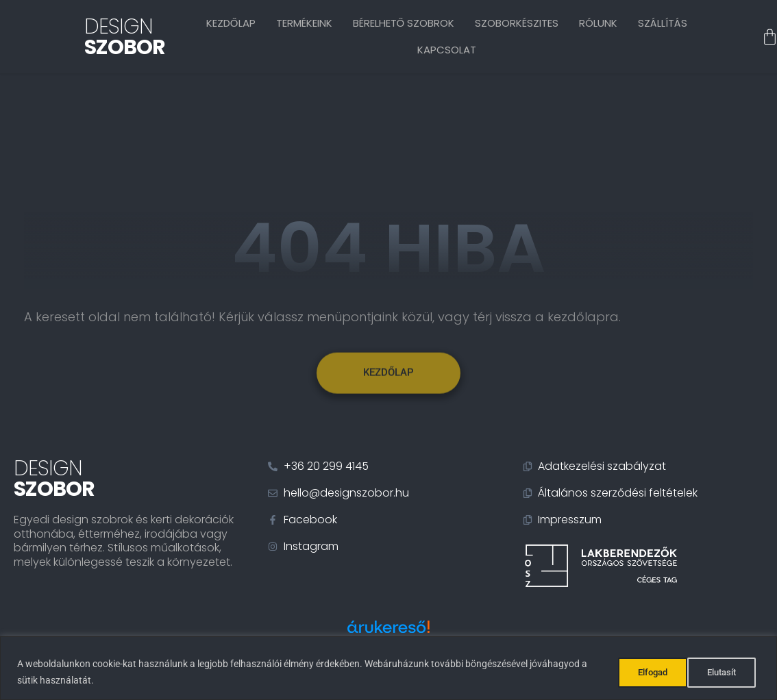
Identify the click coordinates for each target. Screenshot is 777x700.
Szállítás (663, 23)
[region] (388, 668)
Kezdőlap (231, 23)
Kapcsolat (447, 50)
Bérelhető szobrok (404, 23)
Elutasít (644, 672)
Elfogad (723, 672)
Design (125, 37)
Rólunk (598, 23)
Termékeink (304, 23)
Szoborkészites (517, 23)
